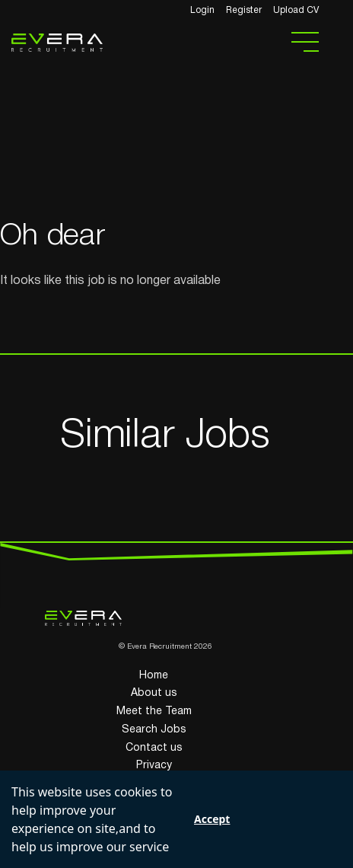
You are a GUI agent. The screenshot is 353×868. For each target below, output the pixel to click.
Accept (212, 819)
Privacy (154, 766)
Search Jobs (154, 730)
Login (202, 10)
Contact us (154, 748)
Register (244, 10)
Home (154, 676)
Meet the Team (154, 712)
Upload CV (296, 10)
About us (154, 693)
